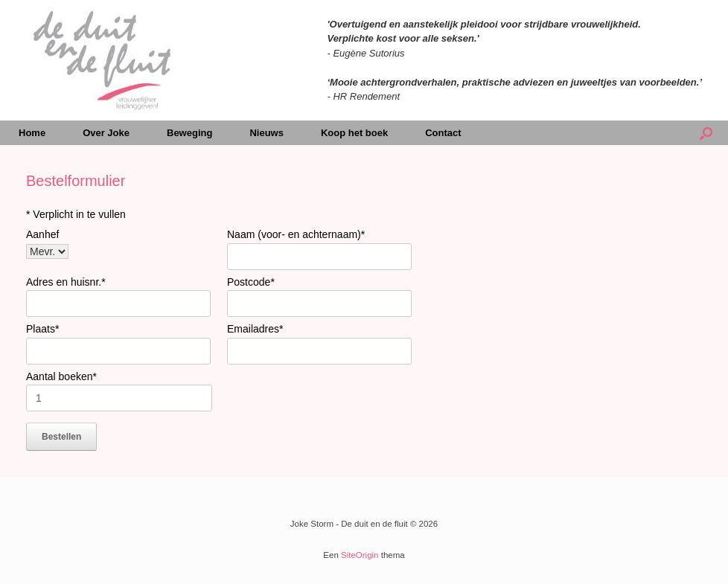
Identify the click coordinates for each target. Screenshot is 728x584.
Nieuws (266, 133)
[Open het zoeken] (706, 133)
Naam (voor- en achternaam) (296, 234)
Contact (443, 133)
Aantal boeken (61, 376)
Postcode (251, 282)
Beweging (189, 133)
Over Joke (106, 133)
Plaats (42, 329)
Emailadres (255, 329)
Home (32, 133)
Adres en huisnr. (66, 282)
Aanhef (42, 234)
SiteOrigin (360, 555)
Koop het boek (354, 133)
